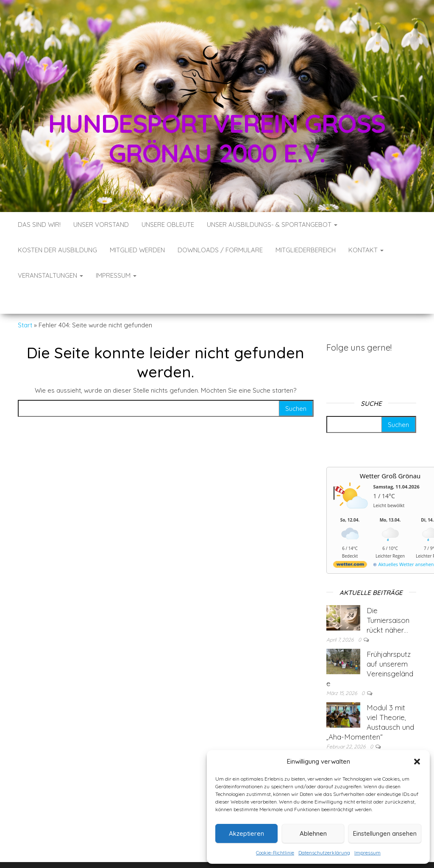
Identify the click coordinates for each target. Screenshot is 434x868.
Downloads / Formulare (220, 250)
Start (25, 300)
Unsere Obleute (168, 225)
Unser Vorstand (101, 225)
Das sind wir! (39, 225)
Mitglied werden (137, 250)
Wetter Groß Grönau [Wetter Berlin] (390, 450)
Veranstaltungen (50, 275)
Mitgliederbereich (306, 250)
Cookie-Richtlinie (275, 853)
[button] (417, 762)
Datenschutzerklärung (324, 853)
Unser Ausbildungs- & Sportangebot (272, 225)
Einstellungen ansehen (385, 833)
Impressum (367, 853)
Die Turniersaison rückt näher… (388, 595)
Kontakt (366, 250)
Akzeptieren (246, 833)
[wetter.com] (350, 540)
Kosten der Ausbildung (57, 250)
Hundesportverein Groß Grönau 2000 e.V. (217, 138)
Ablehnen (313, 833)
